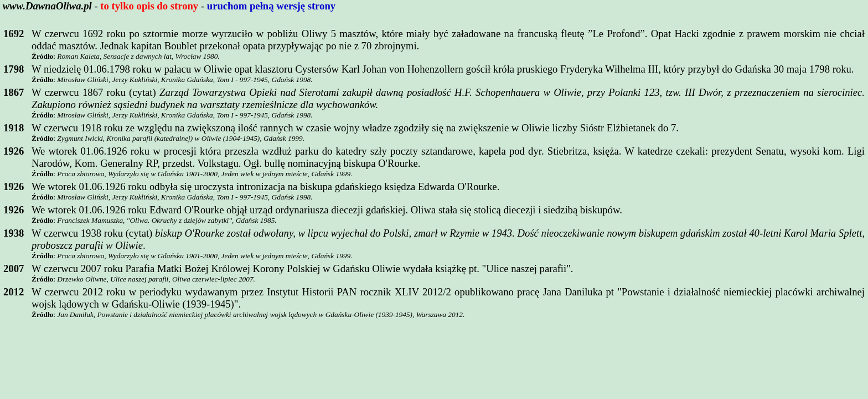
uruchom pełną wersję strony (271, 6)
